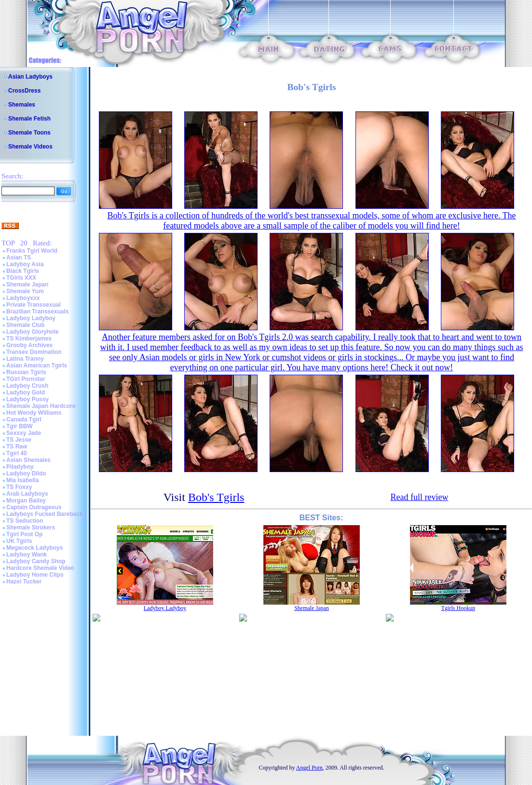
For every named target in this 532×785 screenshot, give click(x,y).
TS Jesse (19, 440)
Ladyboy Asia (25, 264)
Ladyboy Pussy (27, 399)
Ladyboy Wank (27, 555)
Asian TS (19, 257)
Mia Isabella (22, 480)
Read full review (419, 497)
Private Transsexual (34, 305)
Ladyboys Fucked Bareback (45, 514)
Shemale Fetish (29, 119)
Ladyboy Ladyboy (31, 318)
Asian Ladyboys (30, 77)
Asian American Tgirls (37, 365)
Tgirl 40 (17, 453)
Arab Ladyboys (27, 494)
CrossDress (24, 91)
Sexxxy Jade (24, 433)
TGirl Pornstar (26, 379)
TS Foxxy (19, 487)
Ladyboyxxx (23, 298)
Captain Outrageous (34, 507)
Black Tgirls (23, 271)
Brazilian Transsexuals (37, 311)
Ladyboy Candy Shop (36, 561)
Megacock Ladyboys (34, 548)
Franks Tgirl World (32, 251)
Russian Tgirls (26, 372)
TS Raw (17, 447)
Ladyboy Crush (27, 386)
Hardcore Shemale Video (40, 568)
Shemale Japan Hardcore (41, 406)
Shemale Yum (25, 291)
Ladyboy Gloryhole (33, 332)
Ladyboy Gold (26, 392)
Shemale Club (25, 325)
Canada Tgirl (24, 420)
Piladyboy (20, 467)
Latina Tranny (25, 359)
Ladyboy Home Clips (35, 575)
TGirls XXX (21, 278)
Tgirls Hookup (458, 608)
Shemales (22, 105)
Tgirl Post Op (24, 534)
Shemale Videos (30, 147)
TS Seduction (25, 521)
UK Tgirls (19, 541)
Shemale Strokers (31, 528)
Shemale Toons (29, 133)
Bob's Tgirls (216, 497)
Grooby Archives (29, 345)
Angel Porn (309, 768)
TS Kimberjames (29, 338)
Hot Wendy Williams (34, 413)
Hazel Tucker (24, 582)
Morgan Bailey (26, 501)
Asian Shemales (28, 460)
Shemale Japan (27, 284)
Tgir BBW (20, 426)
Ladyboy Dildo (26, 474)
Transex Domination (34, 352)
